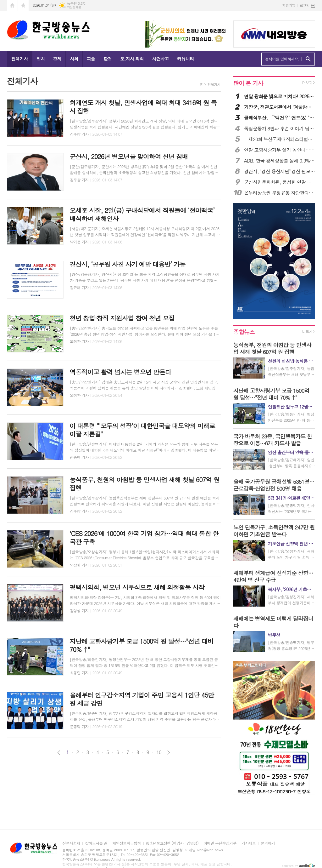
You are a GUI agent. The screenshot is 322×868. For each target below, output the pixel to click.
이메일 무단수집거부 (220, 843)
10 (159, 752)
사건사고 (161, 59)
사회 (74, 59)
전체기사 (20, 59)
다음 (169, 753)
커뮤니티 (186, 59)
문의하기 (268, 843)
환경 (108, 59)
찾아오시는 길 (96, 843)
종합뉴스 (244, 332)
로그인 (305, 5)
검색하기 (308, 59)
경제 (57, 59)
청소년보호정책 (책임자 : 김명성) (172, 843)
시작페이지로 (12, 6)
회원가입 (289, 5)
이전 (59, 753)
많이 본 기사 (248, 83)
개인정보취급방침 (126, 843)
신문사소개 (71, 843)
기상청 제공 (74, 7)
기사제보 (249, 843)
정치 (41, 59)
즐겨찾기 (23, 6)
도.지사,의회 (132, 59)
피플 (91, 59)
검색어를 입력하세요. (282, 59)
